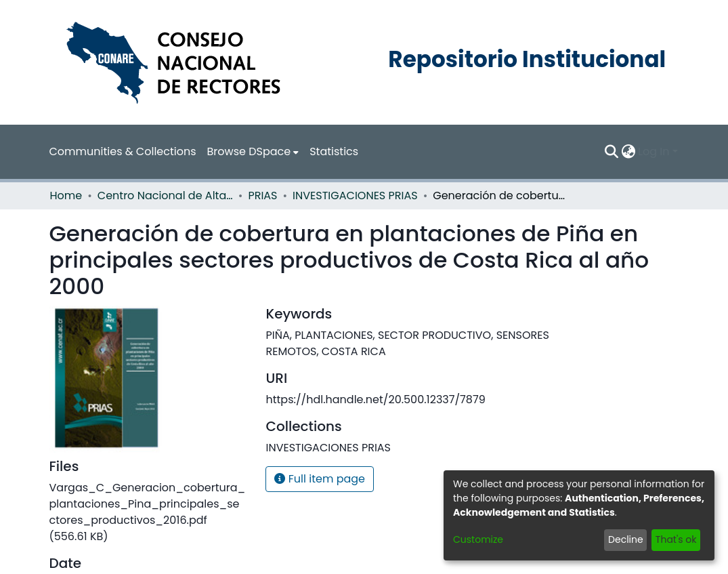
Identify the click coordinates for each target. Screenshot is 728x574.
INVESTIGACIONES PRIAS (355, 196)
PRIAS (262, 196)
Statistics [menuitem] (334, 151)
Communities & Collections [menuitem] (123, 151)
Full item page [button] (320, 479)
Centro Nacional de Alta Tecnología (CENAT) (165, 196)
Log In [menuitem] (654, 151)
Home (66, 196)
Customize (478, 539)
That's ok (676, 539)
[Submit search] (611, 152)
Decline (626, 539)
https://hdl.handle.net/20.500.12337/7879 (375, 399)
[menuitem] (253, 152)
